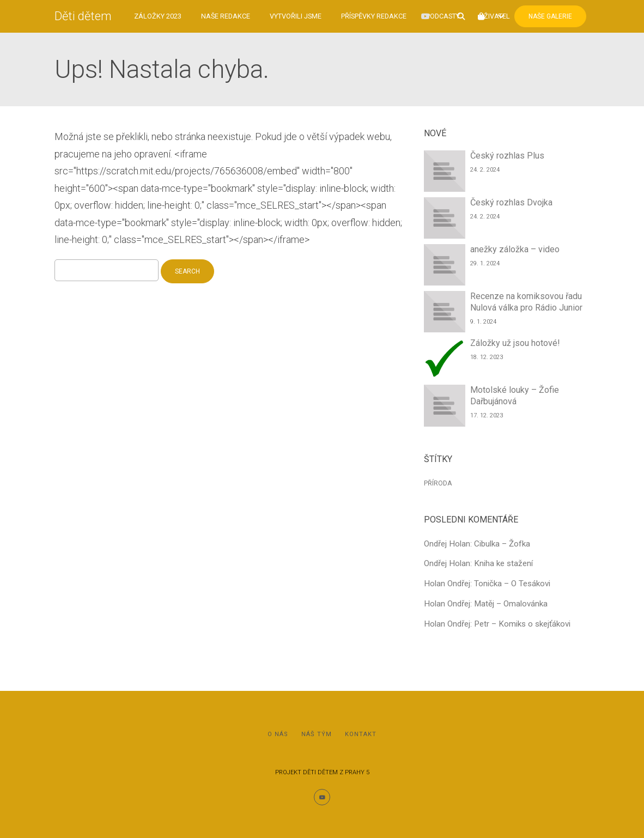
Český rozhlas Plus (507, 156)
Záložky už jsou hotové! (515, 343)
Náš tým (317, 734)
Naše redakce (226, 16)
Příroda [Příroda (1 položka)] (438, 483)
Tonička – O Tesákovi (512, 584)
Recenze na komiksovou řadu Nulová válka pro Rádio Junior (526, 302)
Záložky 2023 (158, 16)
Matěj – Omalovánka (511, 604)
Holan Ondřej (447, 584)
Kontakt (361, 734)
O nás (278, 734)
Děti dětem (83, 16)
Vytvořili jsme (296, 16)
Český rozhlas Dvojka (511, 202)
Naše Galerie (550, 16)
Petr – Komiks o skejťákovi (522, 624)
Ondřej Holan (447, 544)
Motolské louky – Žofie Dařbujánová (515, 396)
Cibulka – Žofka (502, 544)
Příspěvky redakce (374, 16)
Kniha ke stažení (503, 563)
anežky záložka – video (515, 249)
